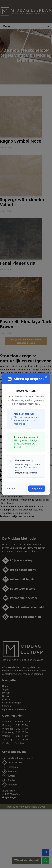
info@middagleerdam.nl (27, 473)
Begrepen (37, 489)
